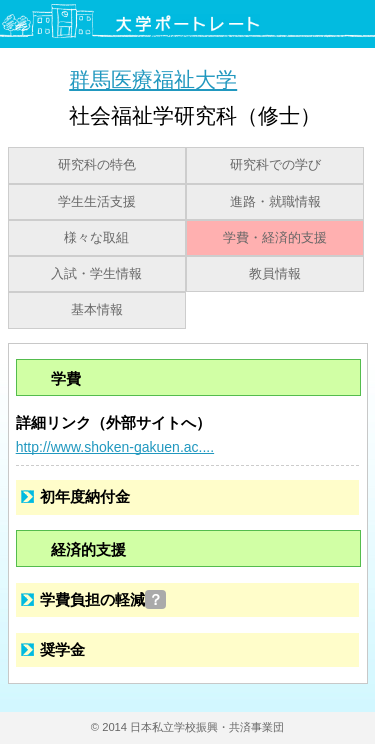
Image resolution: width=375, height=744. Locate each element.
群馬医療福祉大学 (153, 79)
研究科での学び (275, 165)
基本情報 (97, 310)
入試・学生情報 (96, 274)
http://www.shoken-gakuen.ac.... (115, 447)
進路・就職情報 (275, 202)
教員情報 (275, 274)
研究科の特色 (97, 165)
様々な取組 (96, 238)
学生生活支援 (97, 202)
